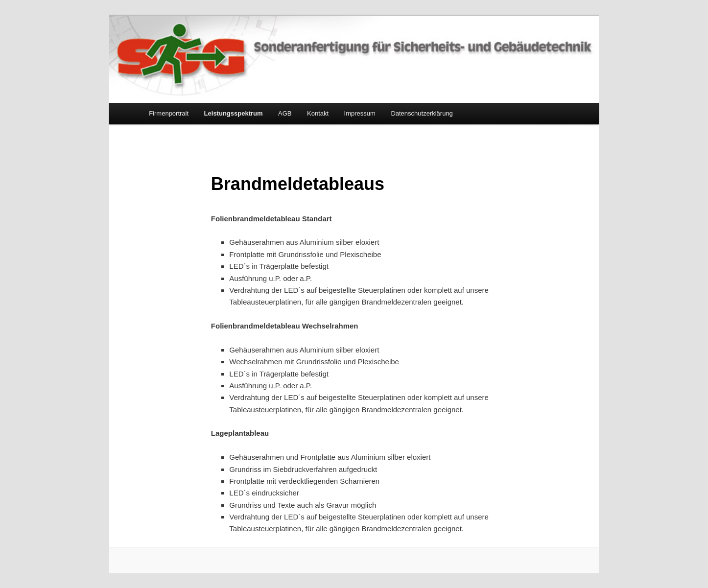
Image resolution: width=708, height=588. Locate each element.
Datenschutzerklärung (422, 113)
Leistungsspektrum (234, 113)
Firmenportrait (169, 113)
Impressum (360, 113)
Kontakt (318, 113)
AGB (285, 113)
